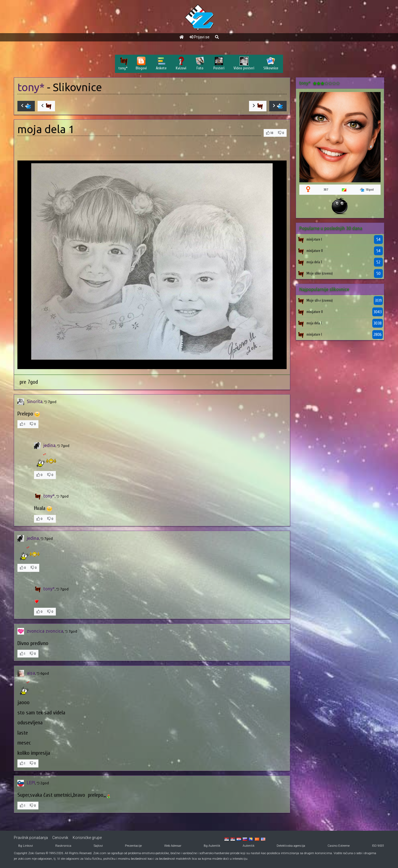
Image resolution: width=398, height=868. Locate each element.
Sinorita (35, 401)
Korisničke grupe (87, 838)
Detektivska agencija (291, 846)
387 (326, 190)
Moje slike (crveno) (320, 273)
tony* (31, 87)
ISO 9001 (378, 846)
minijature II (315, 251)
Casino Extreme (339, 846)
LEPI (31, 783)
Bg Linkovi (26, 846)
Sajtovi (98, 846)
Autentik (249, 846)
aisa (31, 673)
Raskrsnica (63, 846)
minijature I (314, 239)
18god (367, 190)
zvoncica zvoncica (45, 631)
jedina (49, 445)
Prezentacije (133, 846)
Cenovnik (60, 838)
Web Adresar (173, 846)
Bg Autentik (212, 846)
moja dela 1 (314, 262)
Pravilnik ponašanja (31, 838)
